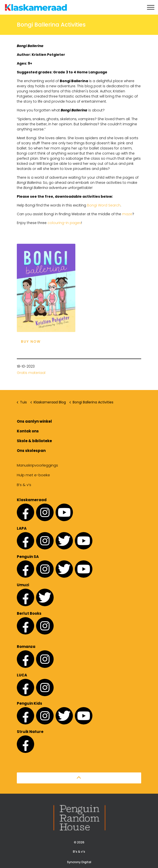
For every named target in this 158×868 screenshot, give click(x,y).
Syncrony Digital (79, 862)
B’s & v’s (24, 485)
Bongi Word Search (104, 205)
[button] (79, 778)
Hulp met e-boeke (33, 475)
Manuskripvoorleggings (37, 465)
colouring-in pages (64, 223)
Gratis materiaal (31, 373)
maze (127, 214)
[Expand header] (151, 7)
